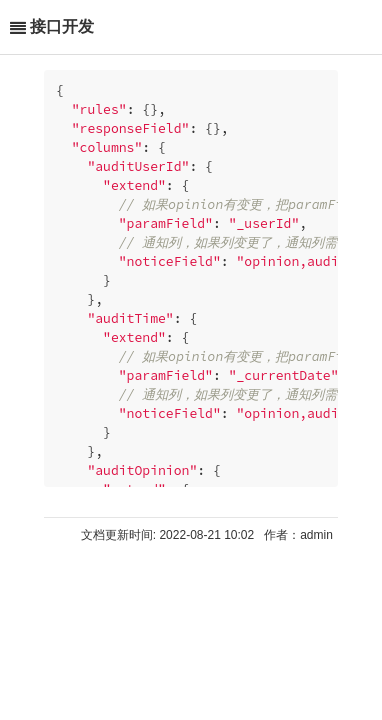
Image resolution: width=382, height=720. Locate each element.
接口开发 (62, 26)
